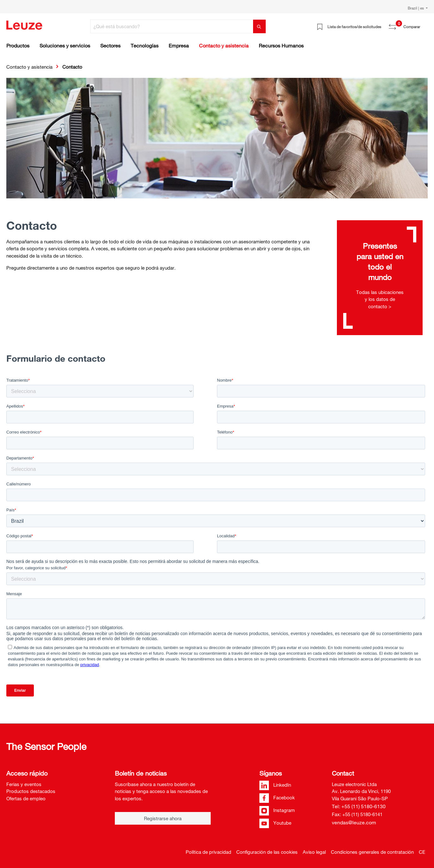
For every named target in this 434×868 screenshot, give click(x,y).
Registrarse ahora (163, 818)
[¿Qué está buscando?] (172, 26)
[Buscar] (259, 26)
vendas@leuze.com (354, 822)
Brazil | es (416, 8)
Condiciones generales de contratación (372, 852)
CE (422, 852)
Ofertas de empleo (26, 798)
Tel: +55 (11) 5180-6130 (359, 806)
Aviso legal (314, 852)
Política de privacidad (208, 852)
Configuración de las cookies (267, 852)
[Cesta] (424, 24)
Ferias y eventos (24, 784)
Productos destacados (31, 791)
